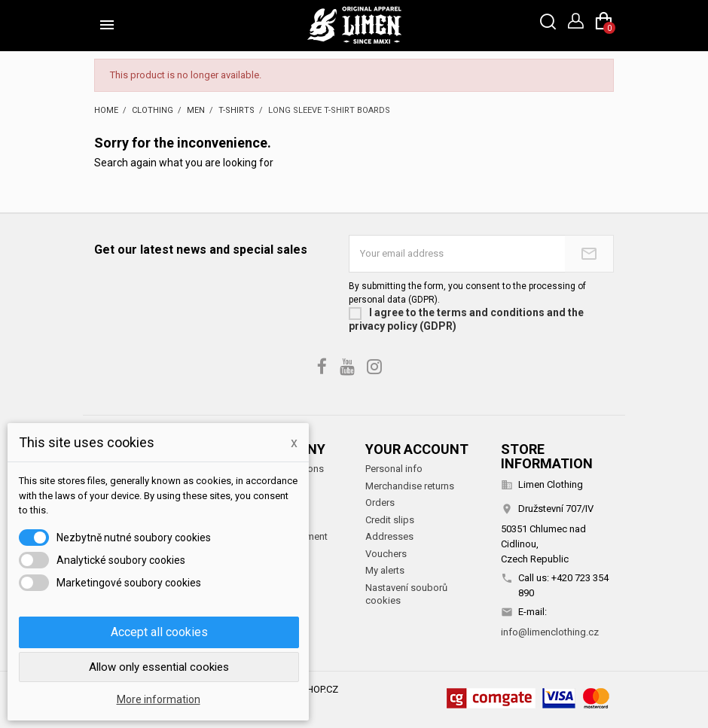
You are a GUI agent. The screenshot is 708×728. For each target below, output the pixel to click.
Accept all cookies (159, 632)
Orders (380, 503)
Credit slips (390, 520)
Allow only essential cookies (159, 667)
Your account (417, 449)
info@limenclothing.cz (550, 632)
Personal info (394, 469)
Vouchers (386, 554)
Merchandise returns (410, 486)
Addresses (389, 536)
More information (159, 699)
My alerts (385, 570)
